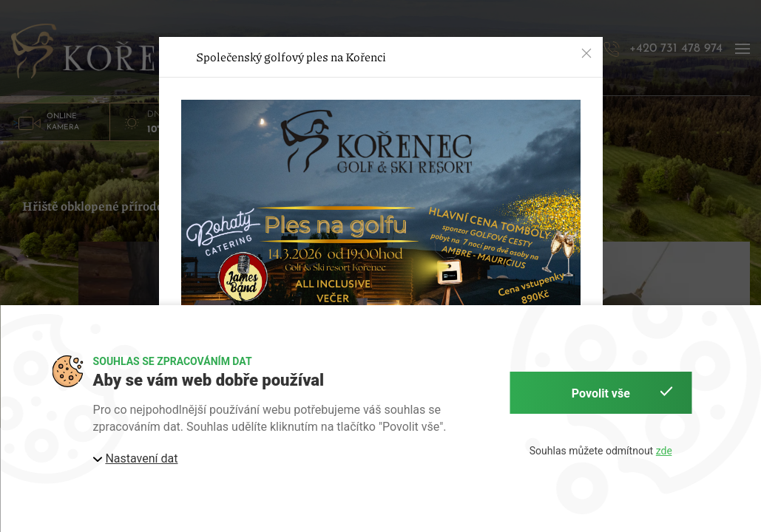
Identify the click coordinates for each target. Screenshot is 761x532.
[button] (586, 53)
